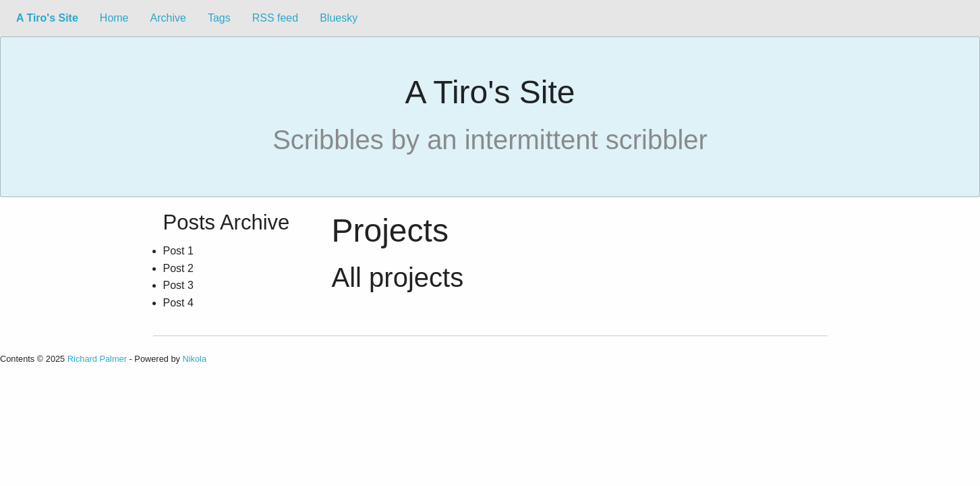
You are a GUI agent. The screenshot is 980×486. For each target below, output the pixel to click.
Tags (219, 18)
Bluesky (339, 18)
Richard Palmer (97, 359)
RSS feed (275, 18)
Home (114, 18)
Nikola (195, 359)
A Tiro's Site (47, 18)
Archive (168, 18)
